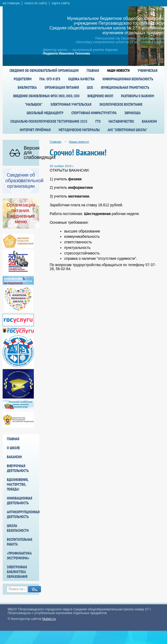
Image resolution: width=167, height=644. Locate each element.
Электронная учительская (71, 104)
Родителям (23, 79)
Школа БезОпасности (18, 528)
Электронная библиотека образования (17, 572)
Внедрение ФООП (100, 96)
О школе (13, 448)
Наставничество (121, 121)
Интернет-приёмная (35, 130)
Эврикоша (133, 113)
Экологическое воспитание (121, 104)
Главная (93, 70)
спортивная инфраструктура (94, 113)
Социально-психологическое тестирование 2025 (49, 121)
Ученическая (148, 70)
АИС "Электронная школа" (127, 130)
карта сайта (61, 3)
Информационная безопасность (128, 79)
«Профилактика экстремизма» (19, 556)
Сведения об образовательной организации (44, 70)
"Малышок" (34, 104)
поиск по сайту (36, 3)
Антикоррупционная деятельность (23, 514)
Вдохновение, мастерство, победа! (18, 484)
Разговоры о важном (138, 96)
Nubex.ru (49, 619)
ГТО (98, 121)
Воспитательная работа (20, 542)
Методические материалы (79, 130)
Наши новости (118, 70)
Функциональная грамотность (125, 87)
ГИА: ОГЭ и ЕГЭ (50, 79)
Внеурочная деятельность (18, 468)
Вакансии (149, 121)
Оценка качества (81, 79)
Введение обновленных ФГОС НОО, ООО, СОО (46, 96)
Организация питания (62, 87)
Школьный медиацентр (45, 113)
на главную (11, 3)
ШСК (90, 87)
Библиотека (27, 87)
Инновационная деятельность (20, 500)
